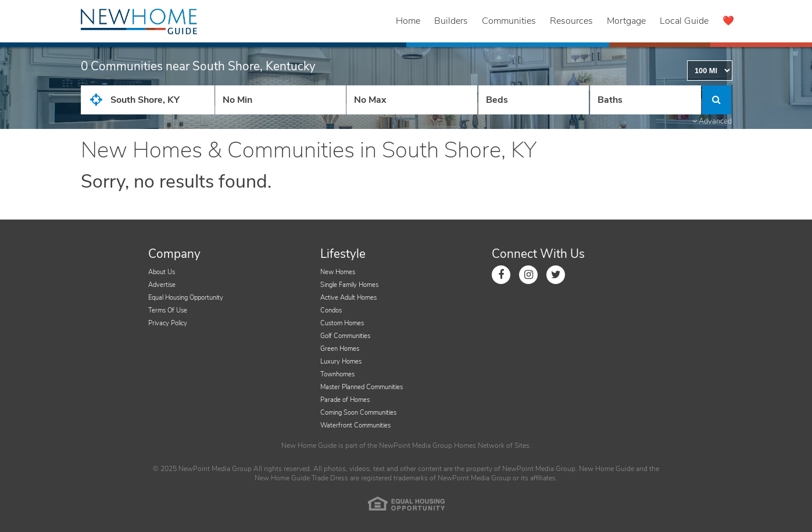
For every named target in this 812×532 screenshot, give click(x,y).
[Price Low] (280, 100)
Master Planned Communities (362, 387)
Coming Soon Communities (358, 413)
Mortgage (626, 21)
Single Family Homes (349, 285)
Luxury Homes (341, 362)
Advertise (162, 285)
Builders (451, 21)
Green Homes (340, 349)
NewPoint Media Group (416, 445)
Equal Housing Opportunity (186, 298)
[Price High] (412, 100)
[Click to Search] (717, 100)
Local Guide (684, 21)
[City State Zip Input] (148, 100)
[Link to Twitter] (556, 275)
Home (408, 21)
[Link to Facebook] (501, 275)
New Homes (338, 272)
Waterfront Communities (355, 425)
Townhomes (337, 374)
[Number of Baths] (645, 100)
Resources (571, 21)
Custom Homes (342, 323)
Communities (509, 21)
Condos (331, 310)
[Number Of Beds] (534, 100)
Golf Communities (345, 336)
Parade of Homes (345, 400)
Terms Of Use (168, 310)
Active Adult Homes (348, 298)
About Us (162, 272)
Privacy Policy (168, 323)
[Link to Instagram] (528, 275)
